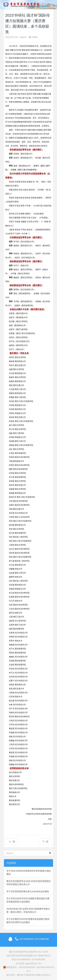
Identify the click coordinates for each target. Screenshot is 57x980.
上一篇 (12, 842)
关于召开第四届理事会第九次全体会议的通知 (28, 891)
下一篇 (45, 842)
